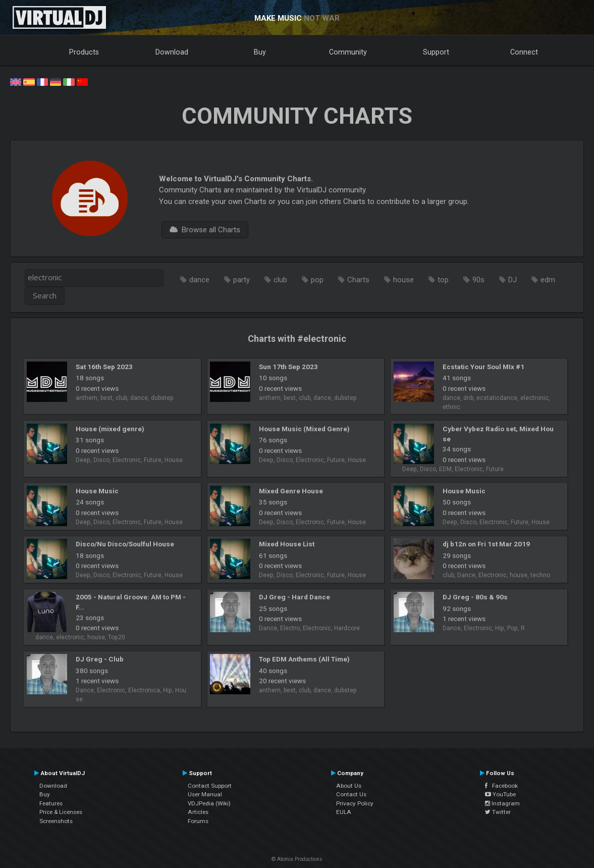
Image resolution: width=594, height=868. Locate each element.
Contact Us (351, 794)
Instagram (502, 803)
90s (478, 280)
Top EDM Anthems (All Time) (304, 659)
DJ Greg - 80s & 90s (475, 597)
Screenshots (56, 821)
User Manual (205, 794)
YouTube (500, 794)
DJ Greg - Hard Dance (294, 597)
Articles (198, 812)
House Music (97, 491)
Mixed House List (287, 544)
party (241, 280)
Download (172, 52)
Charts (358, 280)
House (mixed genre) (110, 429)
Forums (198, 821)
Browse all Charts (205, 230)
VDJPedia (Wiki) (209, 803)
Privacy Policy (355, 803)
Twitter (498, 812)
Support (436, 52)
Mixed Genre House (291, 491)
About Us (349, 786)
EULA (344, 812)
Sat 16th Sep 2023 (104, 367)
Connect (524, 52)
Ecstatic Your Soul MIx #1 (483, 367)
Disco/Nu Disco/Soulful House (125, 544)
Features (51, 803)
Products (84, 52)
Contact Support (210, 786)
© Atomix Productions (297, 859)
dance (199, 280)
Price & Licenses (61, 812)
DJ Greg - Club (100, 659)
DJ (512, 280)
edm (548, 280)
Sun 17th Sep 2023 (288, 367)
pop (317, 280)
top (443, 280)
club (280, 280)
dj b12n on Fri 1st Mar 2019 (486, 544)
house (403, 280)
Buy (260, 52)
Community (348, 52)
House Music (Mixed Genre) (304, 429)
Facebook (501, 786)
